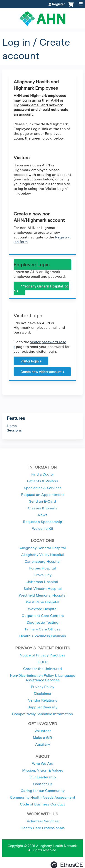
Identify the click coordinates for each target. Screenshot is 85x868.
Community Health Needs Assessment (43, 797)
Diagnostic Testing (43, 622)
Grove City (42, 575)
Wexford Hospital (43, 609)
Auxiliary (42, 744)
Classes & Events (43, 508)
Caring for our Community (43, 791)
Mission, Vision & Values (43, 770)
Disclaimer (43, 694)
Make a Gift (43, 738)
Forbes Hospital (42, 568)
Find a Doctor (43, 474)
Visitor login (30, 361)
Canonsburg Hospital (42, 561)
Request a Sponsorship (42, 522)
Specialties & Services (43, 488)
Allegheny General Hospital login (41, 289)
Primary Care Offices (43, 629)
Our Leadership (43, 777)
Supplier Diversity (42, 707)
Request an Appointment (42, 495)
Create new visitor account (41, 372)
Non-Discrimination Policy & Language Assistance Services (43, 678)
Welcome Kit (43, 528)
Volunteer (43, 731)
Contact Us (43, 784)
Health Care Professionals (43, 828)
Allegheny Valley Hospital (43, 555)
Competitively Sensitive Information (42, 714)
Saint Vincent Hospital (43, 589)
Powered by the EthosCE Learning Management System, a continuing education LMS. (67, 865)
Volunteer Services (43, 821)
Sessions (14, 430)
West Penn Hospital (42, 602)
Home (12, 426)
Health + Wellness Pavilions (43, 636)
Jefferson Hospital (42, 582)
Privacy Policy (42, 687)
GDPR (43, 662)
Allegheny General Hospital (42, 548)
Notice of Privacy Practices (42, 655)
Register (58, 4)
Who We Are (43, 764)
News (43, 515)
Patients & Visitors (43, 481)
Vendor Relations (43, 700)
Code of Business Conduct (42, 804)
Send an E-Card (42, 501)
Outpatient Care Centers (43, 616)
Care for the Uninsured (42, 669)
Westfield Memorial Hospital (43, 595)
